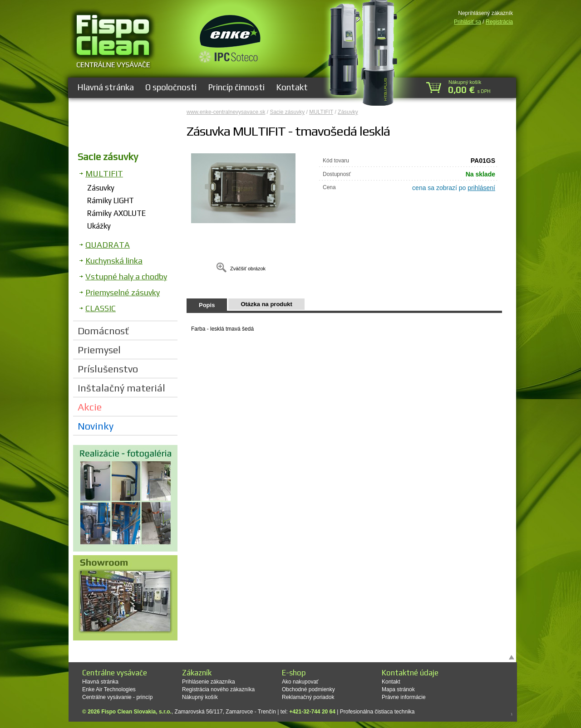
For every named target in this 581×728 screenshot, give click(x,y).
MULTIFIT (104, 173)
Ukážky (99, 226)
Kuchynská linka (114, 261)
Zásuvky (101, 188)
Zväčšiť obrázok (248, 269)
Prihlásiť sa (468, 22)
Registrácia (499, 22)
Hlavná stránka (106, 87)
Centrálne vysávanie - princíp (117, 697)
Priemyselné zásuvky (123, 292)
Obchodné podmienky (308, 689)
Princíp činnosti (236, 87)
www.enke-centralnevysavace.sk (226, 112)
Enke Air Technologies (109, 689)
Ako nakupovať (300, 682)
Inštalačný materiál (121, 388)
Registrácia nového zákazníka (218, 689)
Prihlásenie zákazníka (209, 682)
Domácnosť (103, 331)
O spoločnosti (171, 87)
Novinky (96, 426)
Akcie (90, 407)
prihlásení (481, 188)
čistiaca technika (394, 712)
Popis (207, 305)
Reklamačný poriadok (308, 697)
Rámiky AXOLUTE (116, 213)
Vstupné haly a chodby (126, 276)
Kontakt (292, 87)
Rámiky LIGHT (111, 200)
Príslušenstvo (108, 369)
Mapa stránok (398, 689)
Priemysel (99, 350)
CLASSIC (101, 308)
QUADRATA (108, 245)
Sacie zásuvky (108, 156)
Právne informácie (404, 697)
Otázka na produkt (266, 304)
